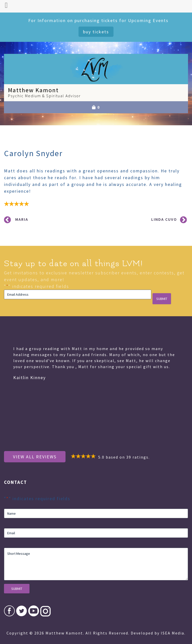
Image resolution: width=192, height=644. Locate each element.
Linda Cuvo (164, 219)
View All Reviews (35, 457)
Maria (22, 219)
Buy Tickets (96, 32)
